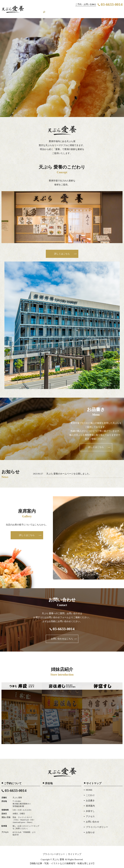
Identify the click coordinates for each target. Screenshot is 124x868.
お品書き (55, 10)
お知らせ (90, 829)
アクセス (97, 10)
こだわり (44, 10)
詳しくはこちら (62, 251)
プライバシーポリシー (97, 824)
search (120, 10)
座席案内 (66, 10)
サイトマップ (75, 851)
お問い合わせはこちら (62, 636)
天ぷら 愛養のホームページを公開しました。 (69, 471)
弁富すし (90, 808)
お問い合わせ (110, 10)
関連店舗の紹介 (80, 10)
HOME (34, 10)
